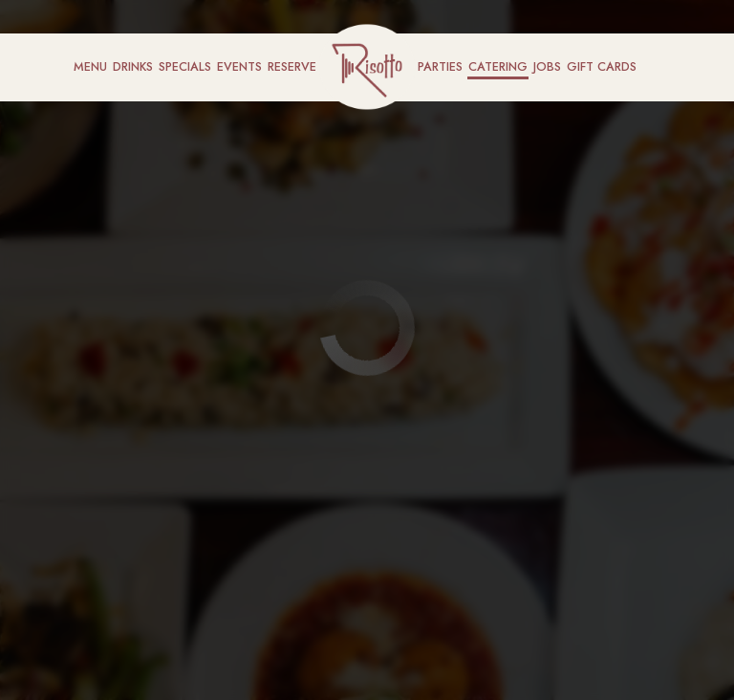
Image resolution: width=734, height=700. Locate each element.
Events (239, 67)
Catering (498, 67)
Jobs (547, 67)
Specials (185, 67)
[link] (367, 66)
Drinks (133, 67)
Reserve (292, 67)
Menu (90, 67)
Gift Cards (602, 67)
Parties (440, 67)
